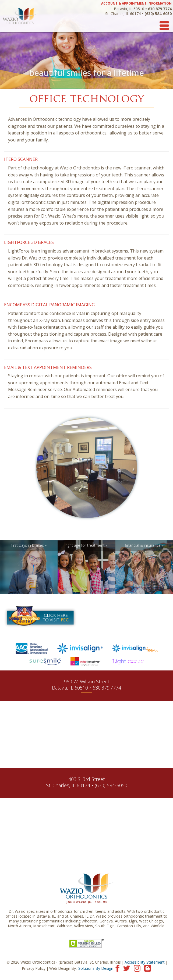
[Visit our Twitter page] (127, 968)
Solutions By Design (96, 968)
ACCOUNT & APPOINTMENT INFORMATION (136, 3)
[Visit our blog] (148, 968)
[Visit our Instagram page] (137, 968)
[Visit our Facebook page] (117, 968)
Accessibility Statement (145, 962)
